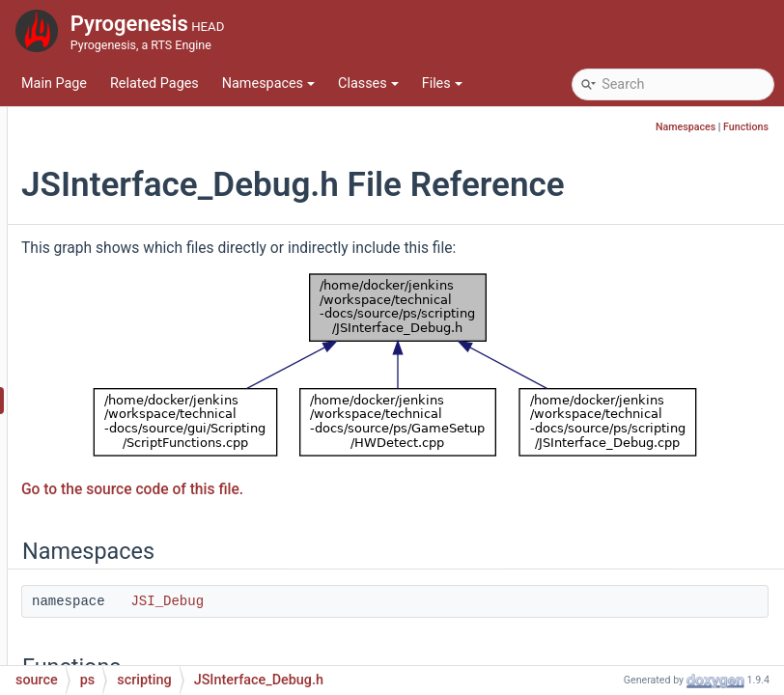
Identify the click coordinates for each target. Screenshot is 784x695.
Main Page (54, 83)
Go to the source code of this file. (368, 498)
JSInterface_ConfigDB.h (185, 284)
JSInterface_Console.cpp (189, 313)
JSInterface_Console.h (182, 342)
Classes (368, 83)
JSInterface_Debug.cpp (184, 371)
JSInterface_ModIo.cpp (184, 661)
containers (129, 168)
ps (89, 139)
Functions (746, 127)
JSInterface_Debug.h (177, 400)
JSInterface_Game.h (175, 458)
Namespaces (268, 83)
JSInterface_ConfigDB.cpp (193, 255)
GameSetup (133, 197)
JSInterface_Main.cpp (179, 545)
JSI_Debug (403, 611)
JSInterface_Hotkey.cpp (185, 487)
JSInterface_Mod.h (170, 632)
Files (442, 83)
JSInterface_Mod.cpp (178, 603)
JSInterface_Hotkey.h (178, 516)
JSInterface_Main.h (172, 574)
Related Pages (154, 83)
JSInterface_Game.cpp (182, 429)
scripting (124, 226)
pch (93, 111)
